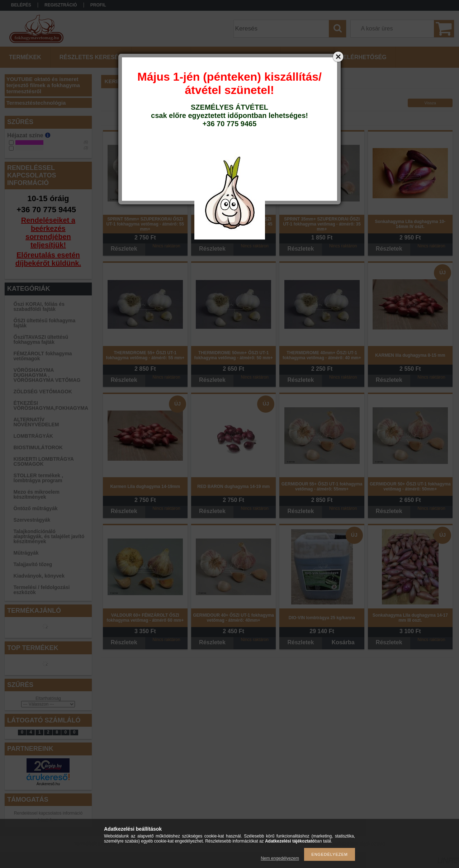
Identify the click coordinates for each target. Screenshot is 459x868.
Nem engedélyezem (280, 858)
